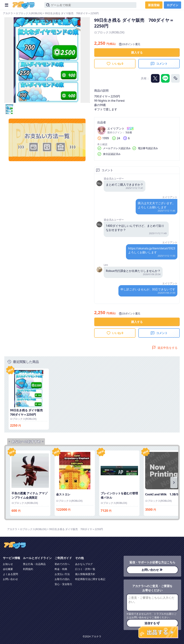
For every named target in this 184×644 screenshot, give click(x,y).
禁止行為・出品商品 (34, 564)
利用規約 (28, 569)
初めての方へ (62, 564)
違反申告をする (165, 348)
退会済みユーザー (114, 179)
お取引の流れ (62, 579)
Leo (106, 265)
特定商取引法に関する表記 (90, 579)
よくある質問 (10, 574)
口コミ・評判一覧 (85, 569)
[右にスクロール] (174, 482)
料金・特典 (61, 569)
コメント (159, 64)
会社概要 (8, 569)
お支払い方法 (62, 574)
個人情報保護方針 (85, 574)
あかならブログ (84, 564)
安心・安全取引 (63, 584)
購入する (137, 52)
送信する (152, 623)
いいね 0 (115, 64)
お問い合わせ (10, 579)
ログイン (172, 5)
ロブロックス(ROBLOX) (29, 13)
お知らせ (8, 564)
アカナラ (8, 13)
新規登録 (154, 5)
